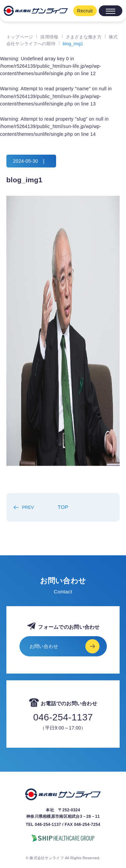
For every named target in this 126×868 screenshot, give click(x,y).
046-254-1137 (63, 717)
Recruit (85, 11)
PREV (28, 507)
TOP (63, 507)
